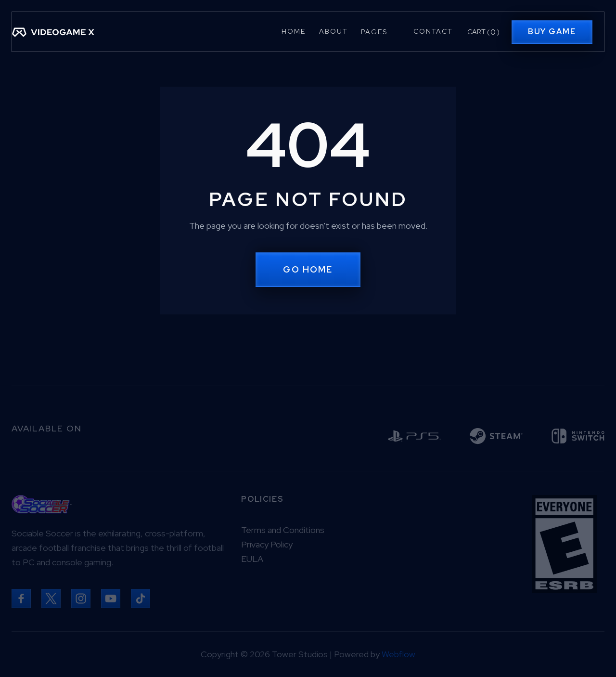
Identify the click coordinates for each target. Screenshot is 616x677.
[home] (53, 32)
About (334, 31)
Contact (433, 31)
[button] (380, 32)
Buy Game (552, 32)
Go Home (308, 269)
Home (294, 31)
